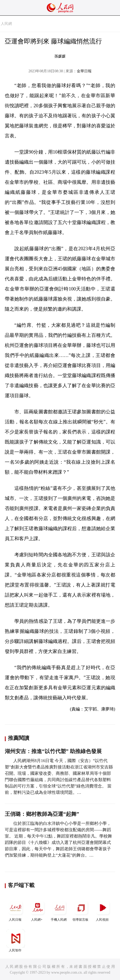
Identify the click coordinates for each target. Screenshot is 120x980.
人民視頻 (103, 910)
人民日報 (16, 910)
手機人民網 (59, 910)
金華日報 (84, 71)
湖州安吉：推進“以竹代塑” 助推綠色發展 (53, 751)
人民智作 (16, 941)
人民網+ (37, 910)
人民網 (6, 24)
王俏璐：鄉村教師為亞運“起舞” (42, 814)
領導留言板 (81, 910)
